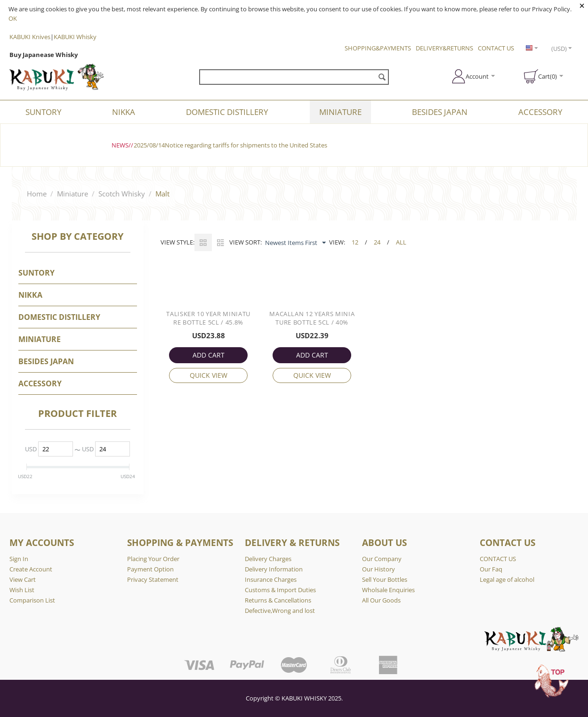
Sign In (19, 559)
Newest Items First (295, 243)
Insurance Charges (271, 579)
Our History (379, 569)
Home (37, 194)
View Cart (23, 579)
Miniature (340, 112)
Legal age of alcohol (507, 579)
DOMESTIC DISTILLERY (227, 112)
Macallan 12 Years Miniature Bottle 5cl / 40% (312, 318)
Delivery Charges (268, 559)
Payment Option (150, 569)
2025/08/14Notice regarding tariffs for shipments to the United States (230, 145)
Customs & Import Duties (280, 590)
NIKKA (124, 112)
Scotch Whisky (122, 194)
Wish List (22, 590)
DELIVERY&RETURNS (444, 48)
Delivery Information (274, 569)
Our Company (382, 559)
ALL (401, 242)
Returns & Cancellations (278, 600)
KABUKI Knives (30, 37)
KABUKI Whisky (75, 37)
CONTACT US (496, 48)
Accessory (540, 112)
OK (13, 18)
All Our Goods (381, 600)
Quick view (209, 375)
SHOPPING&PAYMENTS (378, 48)
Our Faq (491, 569)
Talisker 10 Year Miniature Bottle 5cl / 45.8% (208, 318)
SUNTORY (44, 112)
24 (377, 242)
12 (355, 242)
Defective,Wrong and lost (280, 611)
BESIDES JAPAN (440, 112)
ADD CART (209, 355)
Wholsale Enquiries (388, 590)
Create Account (31, 569)
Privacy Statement (153, 579)
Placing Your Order (153, 559)
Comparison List (32, 600)
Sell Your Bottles (385, 579)
